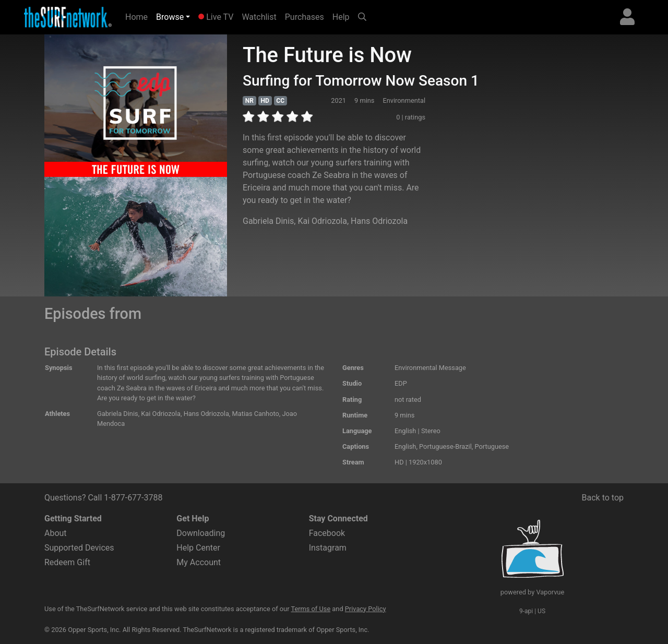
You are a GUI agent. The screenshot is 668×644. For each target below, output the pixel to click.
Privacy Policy (366, 609)
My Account (199, 562)
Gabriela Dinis (268, 221)
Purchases (305, 17)
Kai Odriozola (322, 221)
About (56, 533)
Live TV (216, 17)
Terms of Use (311, 609)
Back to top (603, 498)
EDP (401, 383)
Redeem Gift (67, 562)
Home (139, 16)
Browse (170, 17)
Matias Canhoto (256, 414)
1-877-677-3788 (133, 498)
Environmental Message (430, 368)
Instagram (328, 548)
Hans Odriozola (379, 221)
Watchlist (259, 17)
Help (341, 17)
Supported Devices (79, 548)
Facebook (327, 533)
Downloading (201, 533)
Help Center (198, 548)
